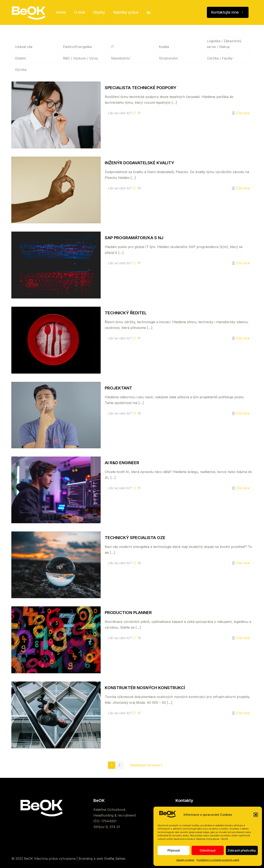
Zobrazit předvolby (242, 850)
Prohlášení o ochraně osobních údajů (218, 860)
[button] (256, 815)
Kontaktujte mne (228, 12)
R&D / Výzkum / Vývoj (80, 58)
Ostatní (20, 58)
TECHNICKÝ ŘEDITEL (126, 313)
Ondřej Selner (115, 859)
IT (112, 47)
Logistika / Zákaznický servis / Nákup (224, 44)
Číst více (243, 113)
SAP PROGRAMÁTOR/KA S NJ (134, 238)
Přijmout (174, 850)
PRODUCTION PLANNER (128, 613)
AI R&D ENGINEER (122, 463)
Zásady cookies (185, 860)
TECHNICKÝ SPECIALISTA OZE (135, 538)
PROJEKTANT (118, 388)
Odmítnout (208, 850)
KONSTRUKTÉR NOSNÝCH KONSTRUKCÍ (145, 688)
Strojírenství (168, 58)
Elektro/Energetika (77, 47)
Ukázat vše (24, 47)
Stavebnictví (120, 58)
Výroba (21, 70)
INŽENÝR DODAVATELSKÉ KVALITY (139, 163)
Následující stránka (146, 765)
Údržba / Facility (220, 58)
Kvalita (164, 47)
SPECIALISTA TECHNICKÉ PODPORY (141, 88)
